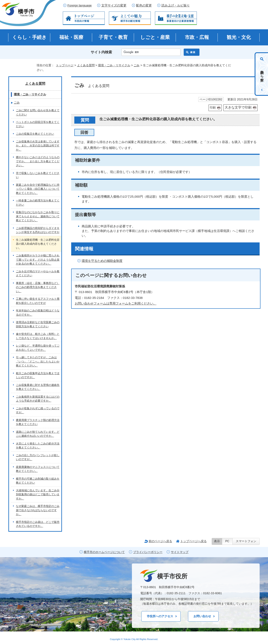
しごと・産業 (155, 37)
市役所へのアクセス (160, 616)
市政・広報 (197, 37)
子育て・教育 (113, 37)
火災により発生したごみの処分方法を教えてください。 (38, 446)
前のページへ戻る (160, 541)
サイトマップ (180, 552)
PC (227, 541)
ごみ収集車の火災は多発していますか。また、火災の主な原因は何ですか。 (38, 146)
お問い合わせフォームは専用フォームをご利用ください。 (116, 303)
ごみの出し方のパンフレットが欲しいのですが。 (38, 457)
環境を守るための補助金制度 (102, 261)
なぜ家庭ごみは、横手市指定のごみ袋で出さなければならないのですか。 (38, 510)
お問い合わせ (202, 616)
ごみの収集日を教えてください (35, 134)
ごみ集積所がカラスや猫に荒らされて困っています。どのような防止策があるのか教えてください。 (38, 260)
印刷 (213, 108)
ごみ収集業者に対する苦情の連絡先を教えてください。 (38, 387)
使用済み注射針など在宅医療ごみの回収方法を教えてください (38, 324)
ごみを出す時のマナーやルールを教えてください (38, 273)
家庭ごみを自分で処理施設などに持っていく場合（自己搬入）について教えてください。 (38, 189)
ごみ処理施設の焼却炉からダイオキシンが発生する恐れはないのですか (38, 230)
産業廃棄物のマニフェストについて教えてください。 (38, 469)
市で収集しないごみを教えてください (38, 175)
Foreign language (80, 5)
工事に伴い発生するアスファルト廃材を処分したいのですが (38, 301)
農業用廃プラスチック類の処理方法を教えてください (38, 422)
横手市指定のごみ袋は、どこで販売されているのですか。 (38, 524)
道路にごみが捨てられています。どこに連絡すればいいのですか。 (38, 434)
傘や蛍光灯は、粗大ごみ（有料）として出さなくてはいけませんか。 (38, 336)
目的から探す (262, 74)
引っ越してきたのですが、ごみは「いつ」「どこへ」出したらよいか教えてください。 (38, 361)
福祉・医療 (71, 37)
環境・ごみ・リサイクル (114, 65)
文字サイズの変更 (114, 5)
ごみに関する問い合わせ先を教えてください (38, 112)
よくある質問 (86, 65)
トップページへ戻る (193, 541)
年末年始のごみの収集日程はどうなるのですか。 (38, 313)
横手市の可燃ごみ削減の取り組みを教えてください (38, 481)
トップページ (65, 65)
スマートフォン (246, 541)
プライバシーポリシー (148, 552)
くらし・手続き (29, 37)
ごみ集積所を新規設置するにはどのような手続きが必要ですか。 (38, 399)
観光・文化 (239, 37)
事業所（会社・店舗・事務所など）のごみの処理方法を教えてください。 (38, 287)
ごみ (137, 65)
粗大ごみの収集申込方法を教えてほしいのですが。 (38, 375)
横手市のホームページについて (104, 552)
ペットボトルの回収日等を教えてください (38, 124)
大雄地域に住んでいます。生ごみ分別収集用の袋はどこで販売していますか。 (38, 494)
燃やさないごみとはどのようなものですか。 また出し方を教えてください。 (38, 161)
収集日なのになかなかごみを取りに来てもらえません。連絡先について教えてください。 (38, 216)
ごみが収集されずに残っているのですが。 (38, 410)
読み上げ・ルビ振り (176, 5)
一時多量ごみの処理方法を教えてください (38, 203)
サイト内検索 (101, 52)
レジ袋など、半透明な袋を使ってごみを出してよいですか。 (38, 348)
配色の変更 (144, 5)
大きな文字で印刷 (238, 107)
